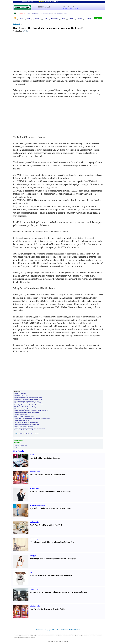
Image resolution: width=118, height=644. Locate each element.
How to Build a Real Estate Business (45, 458)
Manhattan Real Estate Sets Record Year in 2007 (27, 403)
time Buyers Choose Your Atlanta (26, 397)
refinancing (91, 634)
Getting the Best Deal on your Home (24, 416)
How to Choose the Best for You (60, 542)
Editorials (17, 24)
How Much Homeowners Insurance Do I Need (57, 28)
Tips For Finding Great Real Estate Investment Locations (30, 428)
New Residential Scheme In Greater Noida (47, 475)
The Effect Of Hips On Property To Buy (25, 407)
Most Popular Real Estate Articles (29, 434)
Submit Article (75, 630)
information (25, 636)
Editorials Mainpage (44, 630)
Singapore (41, 1)
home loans (40, 636)
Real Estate (33, 455)
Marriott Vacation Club (21, 445)
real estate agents (63, 636)
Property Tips (34, 589)
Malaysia (55, 1)
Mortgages (33, 556)
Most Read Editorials (60, 630)
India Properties (35, 472)
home (76, 634)
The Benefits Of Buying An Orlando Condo (26, 422)
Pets (31, 572)
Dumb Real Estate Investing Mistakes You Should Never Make (31, 411)
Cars (45, 18)
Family (71, 18)
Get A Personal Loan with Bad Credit (73, 9)
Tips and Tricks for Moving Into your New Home (50, 508)
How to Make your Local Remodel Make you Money (36, 418)
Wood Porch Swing (38, 542)
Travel (21, 18)
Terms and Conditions (63, 641)
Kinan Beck (19, 31)
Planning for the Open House (22, 409)
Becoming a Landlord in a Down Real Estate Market (29, 405)
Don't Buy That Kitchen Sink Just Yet (45, 525)
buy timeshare (19, 447)
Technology (54, 18)
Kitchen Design (34, 522)
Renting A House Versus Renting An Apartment (50, 592)
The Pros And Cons (79, 592)
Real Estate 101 (22, 28)
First (16, 397)
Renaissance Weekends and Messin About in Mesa (28, 399)
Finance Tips (22, 13)
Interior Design (34, 489)
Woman (98, 18)
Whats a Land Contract (21, 415)
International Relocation (37, 505)
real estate (59, 634)
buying (70, 634)
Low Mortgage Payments (61, 13)
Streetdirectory (55, 641)
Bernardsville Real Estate (33, 401)
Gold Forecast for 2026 (46, 13)
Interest (89, 18)
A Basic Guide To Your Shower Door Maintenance (51, 492)
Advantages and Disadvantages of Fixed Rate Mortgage (53, 559)
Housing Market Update (21, 395)
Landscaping (34, 539)
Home (63, 18)
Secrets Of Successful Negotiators (24, 426)
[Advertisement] (33, 52)
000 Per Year (35, 424)
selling (80, 634)
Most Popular (19, 451)
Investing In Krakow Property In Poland (25, 430)
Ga (37, 397)
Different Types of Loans (70, 7)
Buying (77, 636)
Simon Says (18, 418)
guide (40, 634)
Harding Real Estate (20, 401)
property (86, 636)
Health (29, 18)
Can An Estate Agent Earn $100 (23, 424)
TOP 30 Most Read (44, 7)
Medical (37, 18)
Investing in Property (20, 393)
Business (79, 18)
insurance (45, 636)
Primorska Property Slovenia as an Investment (27, 413)
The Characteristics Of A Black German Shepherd (51, 575)
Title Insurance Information (22, 420)
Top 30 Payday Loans (33, 13)
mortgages (51, 636)
